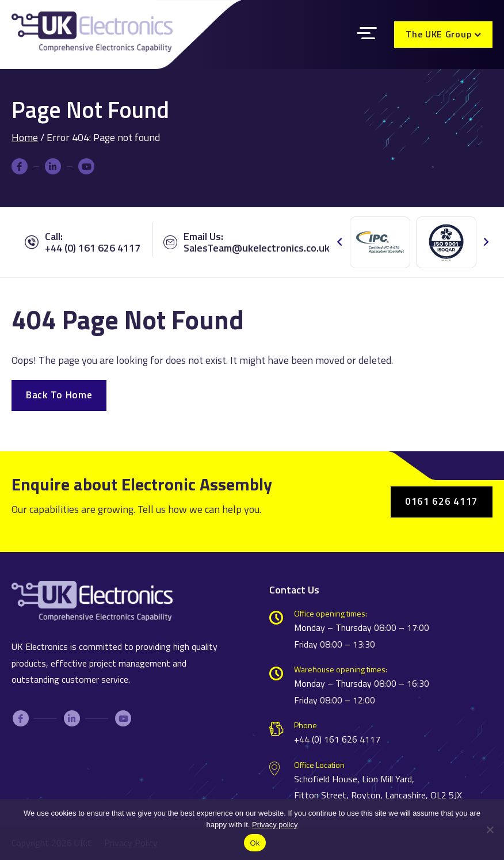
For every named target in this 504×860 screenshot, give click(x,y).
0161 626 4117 (442, 501)
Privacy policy (275, 825)
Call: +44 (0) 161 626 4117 (83, 242)
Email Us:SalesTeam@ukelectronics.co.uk (247, 242)
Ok (255, 843)
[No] (490, 839)
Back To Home (59, 395)
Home (25, 137)
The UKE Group (438, 34)
